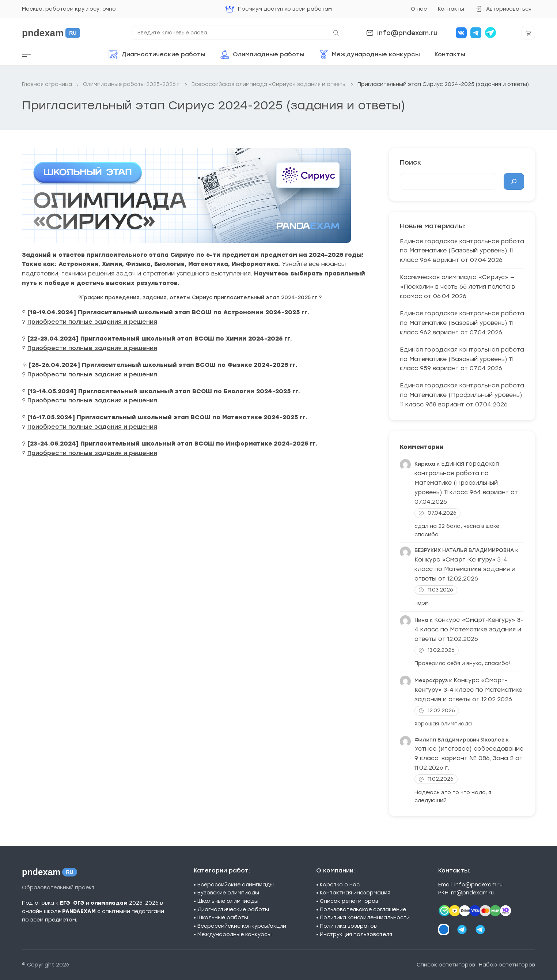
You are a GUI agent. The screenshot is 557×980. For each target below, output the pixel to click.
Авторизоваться (503, 11)
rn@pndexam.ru (472, 893)
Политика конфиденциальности (365, 918)
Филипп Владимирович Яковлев (459, 740)
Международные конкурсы (234, 934)
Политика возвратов (348, 926)
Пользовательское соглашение (363, 910)
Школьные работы (223, 918)
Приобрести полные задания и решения (92, 322)
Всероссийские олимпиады (236, 885)
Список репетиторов (349, 901)
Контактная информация (355, 893)
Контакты (451, 9)
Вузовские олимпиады (228, 893)
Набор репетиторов (507, 965)
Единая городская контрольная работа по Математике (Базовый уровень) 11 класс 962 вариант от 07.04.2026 (462, 323)
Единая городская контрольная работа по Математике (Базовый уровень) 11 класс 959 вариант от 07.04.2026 (462, 359)
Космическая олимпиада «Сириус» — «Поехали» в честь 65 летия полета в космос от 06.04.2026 (457, 287)
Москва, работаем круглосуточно (69, 9)
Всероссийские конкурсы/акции (242, 926)
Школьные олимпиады (228, 901)
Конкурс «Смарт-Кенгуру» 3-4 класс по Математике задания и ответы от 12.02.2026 (465, 569)
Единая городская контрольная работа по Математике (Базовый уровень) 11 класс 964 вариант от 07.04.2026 (462, 251)
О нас (419, 9)
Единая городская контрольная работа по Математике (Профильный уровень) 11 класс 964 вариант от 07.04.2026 (466, 483)
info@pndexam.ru (407, 33)
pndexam (51, 33)
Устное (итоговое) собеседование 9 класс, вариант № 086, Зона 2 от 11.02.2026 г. (469, 758)
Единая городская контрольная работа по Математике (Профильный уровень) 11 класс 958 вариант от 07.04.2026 (462, 395)
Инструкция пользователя (356, 934)
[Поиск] (514, 181)
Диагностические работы (233, 910)
